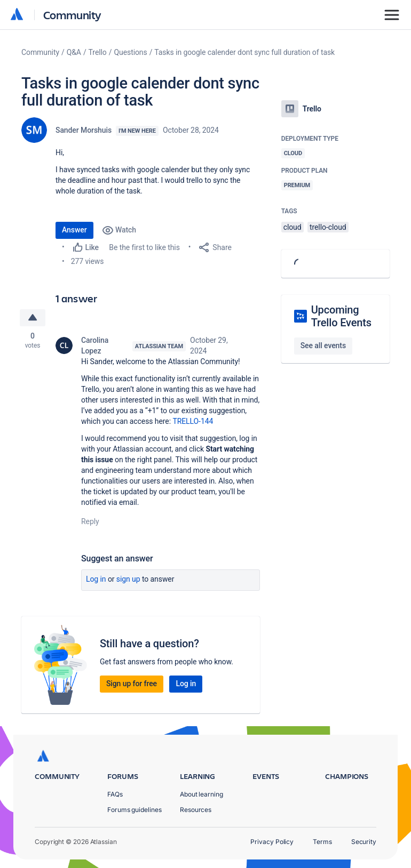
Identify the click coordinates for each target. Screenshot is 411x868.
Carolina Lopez (95, 345)
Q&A (74, 52)
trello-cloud (328, 227)
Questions (130, 52)
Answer (74, 230)
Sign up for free (132, 684)
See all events (323, 345)
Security (364, 842)
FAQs (115, 794)
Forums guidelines (135, 810)
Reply (90, 521)
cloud (293, 227)
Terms (322, 842)
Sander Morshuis (84, 130)
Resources (196, 810)
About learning (201, 794)
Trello (98, 52)
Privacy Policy (272, 842)
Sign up (128, 579)
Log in (96, 579)
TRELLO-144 (193, 421)
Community (72, 15)
